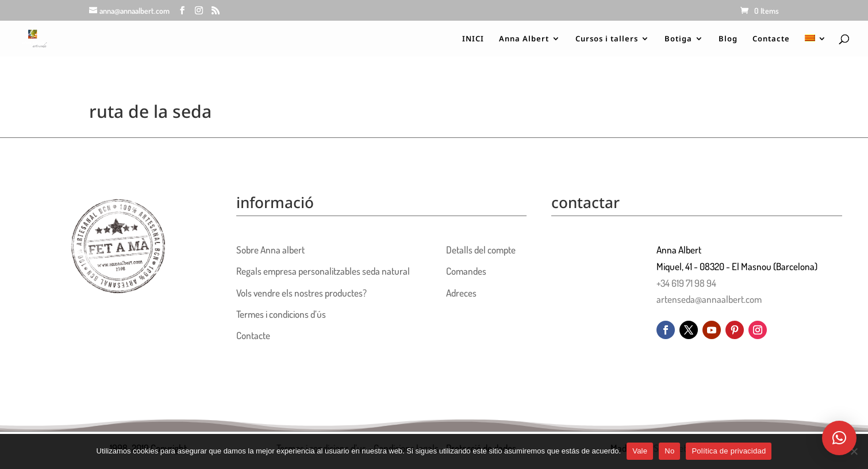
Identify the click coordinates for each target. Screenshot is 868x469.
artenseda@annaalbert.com (709, 299)
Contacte (771, 39)
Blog (728, 39)
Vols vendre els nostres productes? (302, 293)
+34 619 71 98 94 (686, 283)
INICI (473, 39)
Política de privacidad (729, 451)
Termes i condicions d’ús (281, 314)
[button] (839, 438)
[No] (854, 451)
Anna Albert (524, 39)
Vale (640, 451)
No (669, 451)
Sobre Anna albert (270, 250)
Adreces (461, 293)
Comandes (466, 271)
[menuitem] (816, 45)
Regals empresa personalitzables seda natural (323, 271)
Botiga (678, 39)
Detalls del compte (481, 250)
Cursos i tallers (607, 39)
